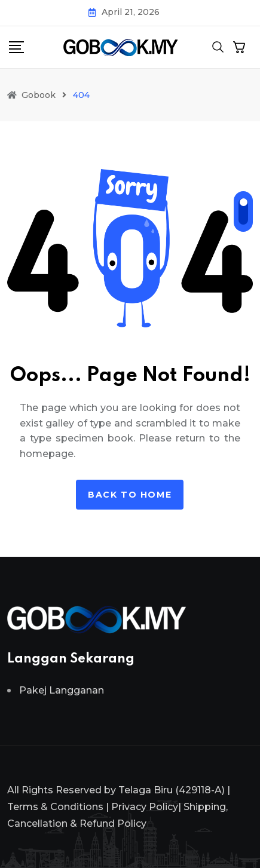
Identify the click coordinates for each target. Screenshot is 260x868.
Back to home (130, 495)
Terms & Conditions (55, 807)
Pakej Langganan (62, 690)
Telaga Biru (146, 790)
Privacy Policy (145, 807)
